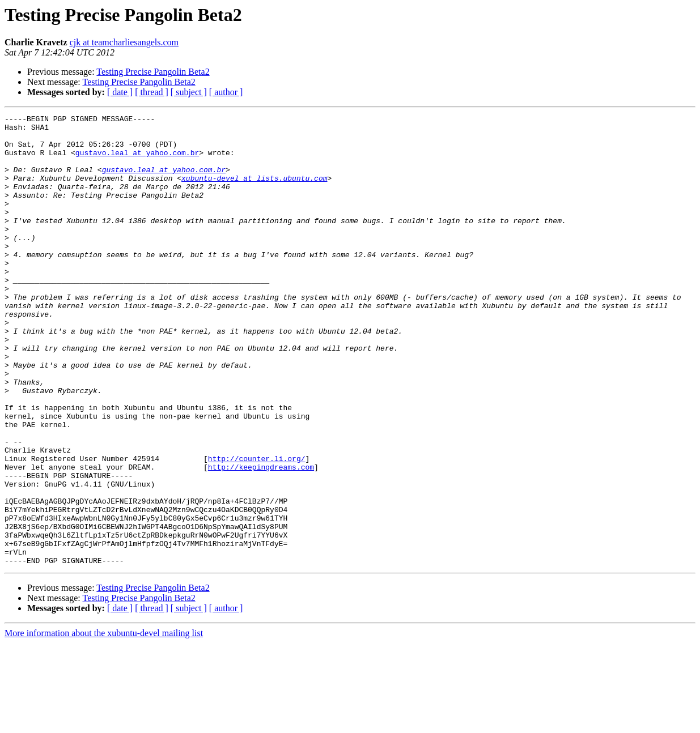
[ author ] (226, 92)
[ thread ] (152, 92)
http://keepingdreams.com (261, 538)
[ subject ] (189, 92)
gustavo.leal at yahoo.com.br (137, 161)
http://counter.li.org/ (257, 528)
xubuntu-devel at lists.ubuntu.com (254, 191)
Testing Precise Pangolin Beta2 (153, 72)
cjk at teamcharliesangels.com (124, 42)
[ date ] (120, 92)
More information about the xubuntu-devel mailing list (104, 723)
